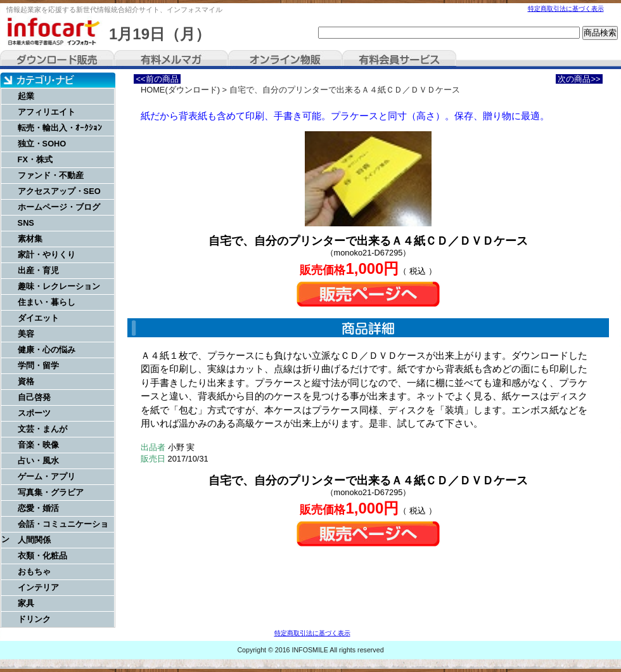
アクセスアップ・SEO (59, 191)
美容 (26, 334)
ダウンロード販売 (57, 60)
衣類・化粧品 (42, 556)
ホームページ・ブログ (59, 207)
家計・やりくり (47, 255)
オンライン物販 (285, 60)
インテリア (38, 587)
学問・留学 (38, 365)
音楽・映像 (38, 445)
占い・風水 (38, 461)
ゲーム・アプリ (47, 476)
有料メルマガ (171, 60)
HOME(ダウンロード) (180, 90)
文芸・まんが (42, 429)
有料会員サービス (399, 60)
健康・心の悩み (47, 350)
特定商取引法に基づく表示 (566, 9)
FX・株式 (35, 159)
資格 (26, 381)
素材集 (30, 239)
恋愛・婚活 (38, 508)
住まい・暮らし (47, 302)
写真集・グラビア (51, 492)
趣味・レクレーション (59, 286)
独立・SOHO (42, 144)
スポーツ (34, 413)
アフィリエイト (47, 112)
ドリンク (34, 619)
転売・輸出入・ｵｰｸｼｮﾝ (60, 128)
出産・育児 (38, 270)
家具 (26, 603)
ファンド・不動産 (51, 175)
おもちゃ (34, 572)
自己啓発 (34, 397)
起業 (26, 96)
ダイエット (38, 318)
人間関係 (34, 540)
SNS (26, 223)
